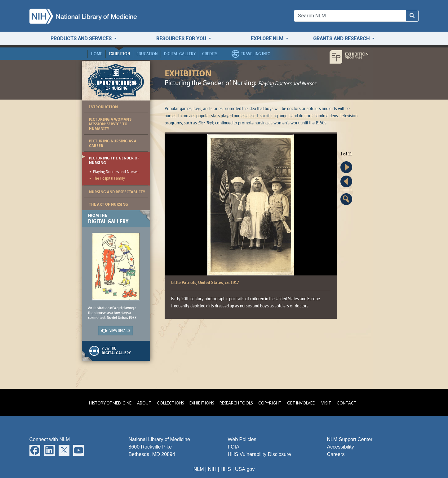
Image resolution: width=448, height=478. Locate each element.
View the (126, 351)
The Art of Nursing (109, 204)
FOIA (234, 447)
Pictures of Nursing (116, 81)
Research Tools (236, 403)
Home (97, 54)
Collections (170, 403)
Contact (347, 403)
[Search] (350, 16)
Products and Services (82, 39)
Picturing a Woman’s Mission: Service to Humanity (110, 124)
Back (346, 181)
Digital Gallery (180, 54)
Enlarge (346, 199)
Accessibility (341, 447)
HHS (226, 469)
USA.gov (245, 469)
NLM (199, 469)
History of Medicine (110, 403)
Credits (210, 54)
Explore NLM (268, 39)
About (144, 403)
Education (147, 54)
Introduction (103, 107)
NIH (212, 469)
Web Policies (242, 439)
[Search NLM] (412, 16)
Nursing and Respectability (117, 192)
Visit (326, 403)
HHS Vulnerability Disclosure (259, 454)
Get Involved (301, 403)
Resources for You (182, 39)
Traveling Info (256, 54)
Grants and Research (342, 39)
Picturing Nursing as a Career (113, 143)
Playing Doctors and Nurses (116, 172)
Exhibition (119, 54)
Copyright (270, 403)
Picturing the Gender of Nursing (114, 160)
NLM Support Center (350, 439)
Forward (346, 167)
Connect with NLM (50, 439)
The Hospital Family (109, 179)
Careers (336, 454)
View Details (120, 331)
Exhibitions (202, 403)
